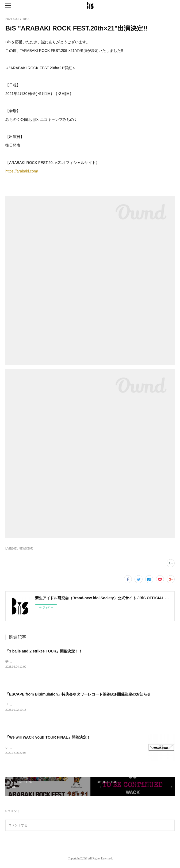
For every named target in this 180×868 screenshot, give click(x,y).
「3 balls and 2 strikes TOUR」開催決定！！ (44, 651)
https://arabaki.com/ (22, 171)
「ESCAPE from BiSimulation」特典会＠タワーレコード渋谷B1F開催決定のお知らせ (78, 695)
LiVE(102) (11, 549)
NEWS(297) (26, 549)
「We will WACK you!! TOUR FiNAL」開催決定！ (48, 738)
